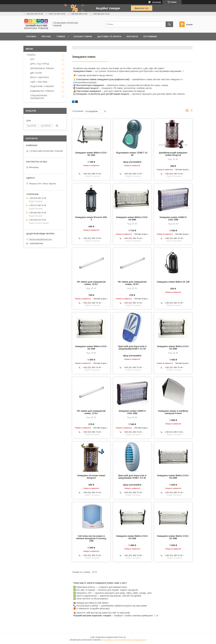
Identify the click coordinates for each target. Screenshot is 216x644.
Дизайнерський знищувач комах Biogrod (173, 154)
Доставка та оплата (109, 36)
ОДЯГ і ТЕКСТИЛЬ (39, 82)
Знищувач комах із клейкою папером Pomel (173, 412)
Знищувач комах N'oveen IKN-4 (91, 218)
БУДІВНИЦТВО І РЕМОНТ (42, 91)
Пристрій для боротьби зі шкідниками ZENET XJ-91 (132, 477)
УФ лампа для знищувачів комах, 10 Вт (91, 283)
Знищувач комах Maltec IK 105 (173, 282)
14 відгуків (156, 2)
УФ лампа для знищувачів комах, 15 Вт (91, 412)
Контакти (132, 36)
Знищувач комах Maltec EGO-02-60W (132, 218)
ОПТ (32, 59)
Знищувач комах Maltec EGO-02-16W (91, 154)
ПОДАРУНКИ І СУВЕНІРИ (42, 86)
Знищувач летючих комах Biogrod (91, 477)
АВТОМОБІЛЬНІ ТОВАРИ (42, 68)
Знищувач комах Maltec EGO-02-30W (91, 348)
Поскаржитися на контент (112, 640)
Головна (31, 36)
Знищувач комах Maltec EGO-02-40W (173, 348)
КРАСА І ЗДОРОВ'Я (39, 77)
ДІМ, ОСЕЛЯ (36, 73)
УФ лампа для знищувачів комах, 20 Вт (132, 283)
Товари (61, 36)
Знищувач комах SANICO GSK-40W (132, 412)
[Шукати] (169, 24)
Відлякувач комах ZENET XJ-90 (132, 154)
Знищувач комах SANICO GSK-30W (173, 218)
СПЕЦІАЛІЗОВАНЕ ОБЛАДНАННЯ (39, 97)
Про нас (46, 36)
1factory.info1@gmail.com (40, 239)
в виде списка (191, 111)
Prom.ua (122, 637)
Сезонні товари (83, 36)
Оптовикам (150, 36)
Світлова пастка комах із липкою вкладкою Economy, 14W (91, 538)
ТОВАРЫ (31, 55)
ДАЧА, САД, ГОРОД (40, 64)
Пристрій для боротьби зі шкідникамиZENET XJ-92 (132, 348)
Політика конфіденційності (135, 640)
